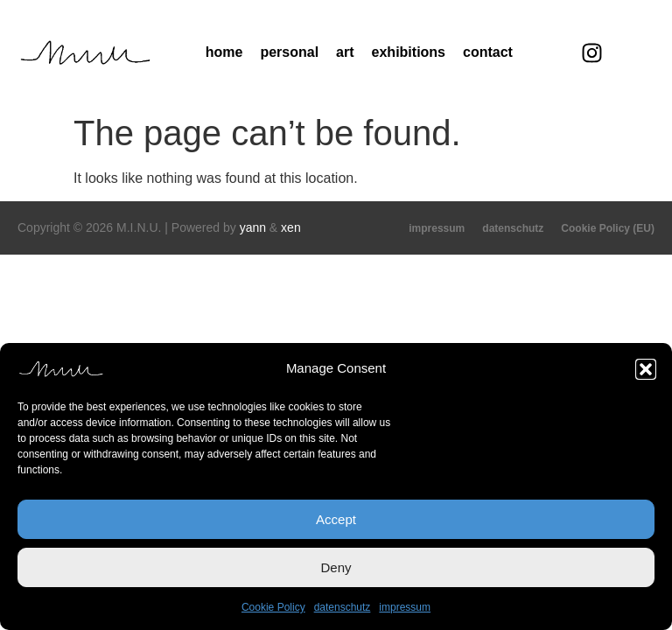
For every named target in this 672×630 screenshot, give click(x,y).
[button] (646, 369)
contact (488, 52)
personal (289, 52)
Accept (336, 519)
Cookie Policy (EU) (608, 228)
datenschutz (343, 607)
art (345, 52)
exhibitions (409, 52)
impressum (405, 607)
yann (253, 227)
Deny (336, 567)
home (224, 52)
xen (291, 227)
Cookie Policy (273, 607)
